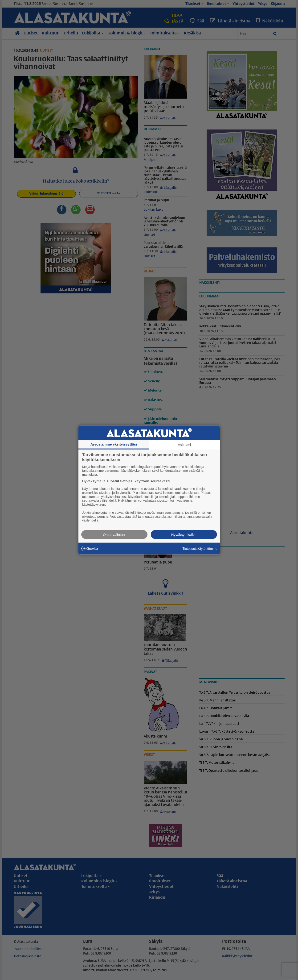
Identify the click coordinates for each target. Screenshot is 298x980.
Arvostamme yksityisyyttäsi (114, 444)
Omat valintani (114, 535)
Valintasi (184, 444)
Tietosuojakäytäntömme (200, 548)
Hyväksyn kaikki (184, 535)
